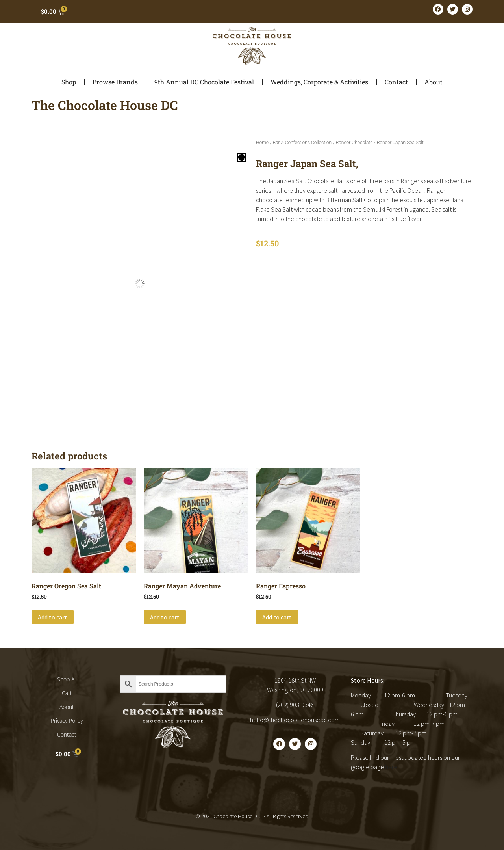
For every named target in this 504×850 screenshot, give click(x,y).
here (391, 767)
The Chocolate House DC (105, 105)
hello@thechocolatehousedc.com (295, 720)
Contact (396, 82)
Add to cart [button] (53, 617)
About (434, 82)
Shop (69, 82)
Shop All (67, 679)
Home (262, 143)
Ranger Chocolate (354, 143)
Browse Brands (115, 82)
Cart (67, 693)
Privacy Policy (67, 721)
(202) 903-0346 (295, 705)
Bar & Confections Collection (302, 143)
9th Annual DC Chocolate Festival (204, 82)
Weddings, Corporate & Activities (319, 82)
